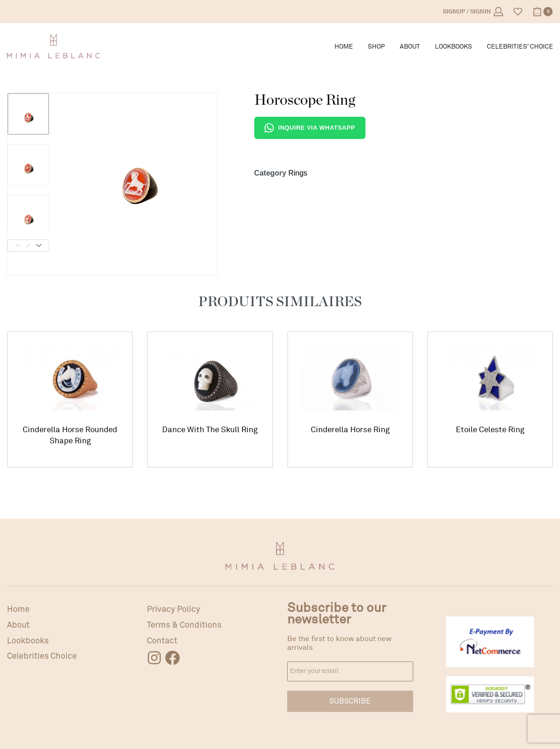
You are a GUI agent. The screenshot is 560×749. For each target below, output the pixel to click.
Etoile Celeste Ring (490, 432)
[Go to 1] (28, 114)
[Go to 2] (28, 165)
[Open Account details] (473, 12)
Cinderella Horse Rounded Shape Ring (70, 435)
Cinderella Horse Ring (350, 431)
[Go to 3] (28, 216)
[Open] (518, 12)
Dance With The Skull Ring (210, 430)
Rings (298, 173)
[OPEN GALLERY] (138, 172)
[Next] (39, 245)
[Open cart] (543, 12)
